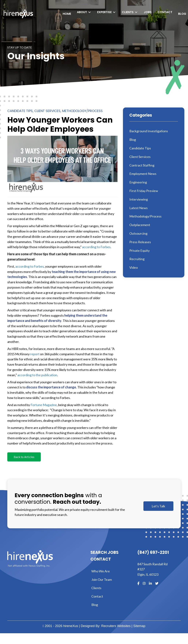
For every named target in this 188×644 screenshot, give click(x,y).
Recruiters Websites (116, 627)
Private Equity (139, 250)
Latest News (138, 208)
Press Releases (140, 242)
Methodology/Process (82, 111)
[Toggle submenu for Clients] (132, 12)
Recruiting (137, 259)
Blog (133, 140)
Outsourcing (138, 233)
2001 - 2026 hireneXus (60, 627)
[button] (25, 457)
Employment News (143, 174)
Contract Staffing (142, 165)
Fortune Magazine (44, 405)
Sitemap (139, 627)
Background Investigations (149, 131)
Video (134, 267)
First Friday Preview (144, 191)
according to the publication (37, 375)
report (35, 354)
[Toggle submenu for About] (86, 12)
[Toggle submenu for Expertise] (111, 12)
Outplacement (140, 225)
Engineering (138, 182)
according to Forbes (96, 247)
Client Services (47, 111)
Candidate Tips (20, 111)
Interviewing (139, 199)
